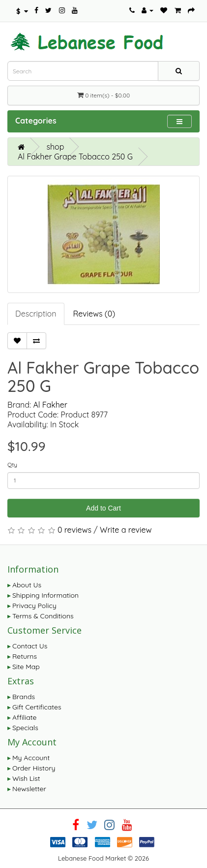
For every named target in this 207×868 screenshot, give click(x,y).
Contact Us (30, 646)
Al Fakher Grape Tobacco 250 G (75, 157)
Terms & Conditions (43, 616)
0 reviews (74, 530)
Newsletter (29, 789)
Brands (24, 697)
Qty (12, 465)
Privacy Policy (34, 606)
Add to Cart (103, 508)
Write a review (126, 530)
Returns (25, 656)
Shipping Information (45, 595)
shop (55, 147)
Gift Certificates (37, 707)
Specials (25, 728)
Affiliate (24, 717)
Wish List (26, 778)
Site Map (26, 667)
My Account (31, 758)
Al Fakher (50, 405)
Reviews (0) (94, 314)
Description (36, 314)
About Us (27, 585)
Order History (34, 768)
